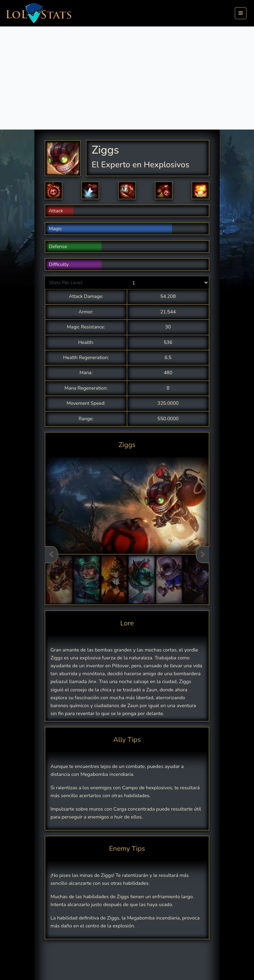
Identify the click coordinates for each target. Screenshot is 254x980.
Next (203, 555)
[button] (54, 190)
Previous (51, 555)
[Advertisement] (127, 78)
